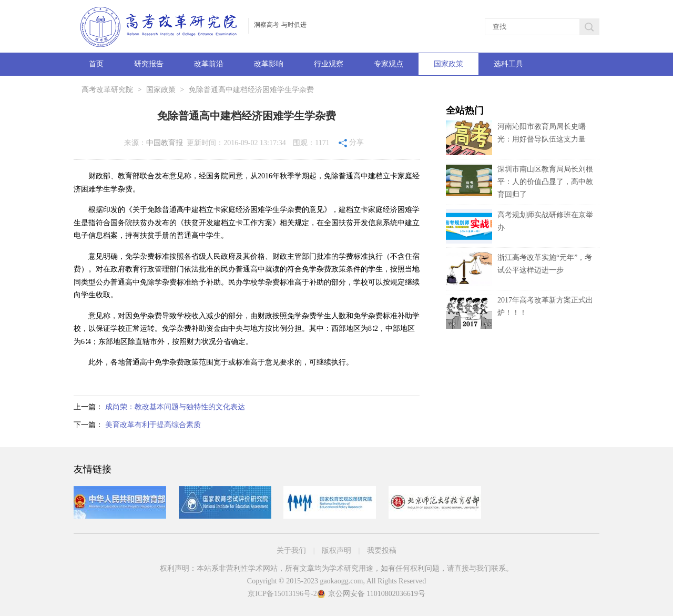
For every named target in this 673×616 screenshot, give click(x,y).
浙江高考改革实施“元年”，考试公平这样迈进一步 (519, 270)
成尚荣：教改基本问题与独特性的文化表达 (175, 407)
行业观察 (329, 64)
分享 (351, 142)
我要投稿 (382, 551)
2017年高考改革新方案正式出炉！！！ (519, 312)
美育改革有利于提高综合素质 (153, 425)
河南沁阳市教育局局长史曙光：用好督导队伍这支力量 (516, 139)
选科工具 (508, 64)
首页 (96, 64)
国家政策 (448, 64)
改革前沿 (209, 64)
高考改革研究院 (107, 90)
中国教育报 (165, 143)
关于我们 (291, 551)
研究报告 (149, 64)
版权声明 (336, 551)
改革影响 (269, 64)
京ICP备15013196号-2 (282, 594)
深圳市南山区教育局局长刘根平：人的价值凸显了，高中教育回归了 (545, 182)
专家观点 (389, 64)
